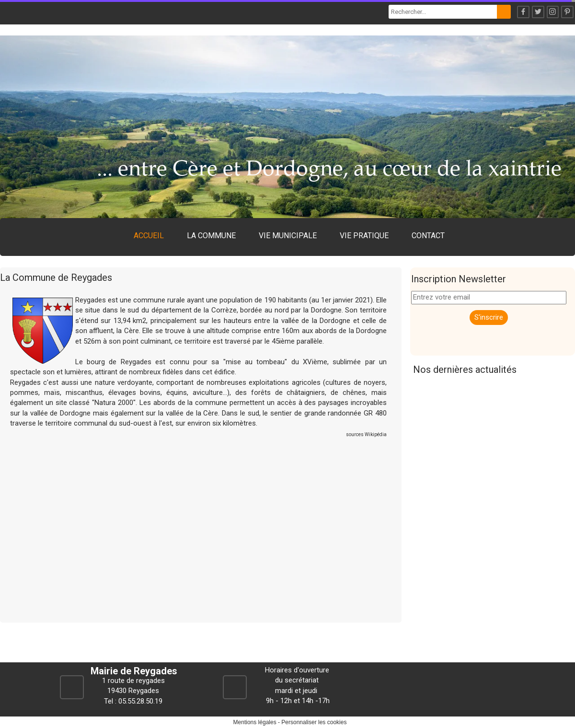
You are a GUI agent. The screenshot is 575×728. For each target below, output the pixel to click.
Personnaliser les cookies (314, 722)
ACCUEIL (149, 236)
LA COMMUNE (211, 236)
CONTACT (428, 236)
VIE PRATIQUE (364, 236)
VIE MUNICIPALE (288, 236)
